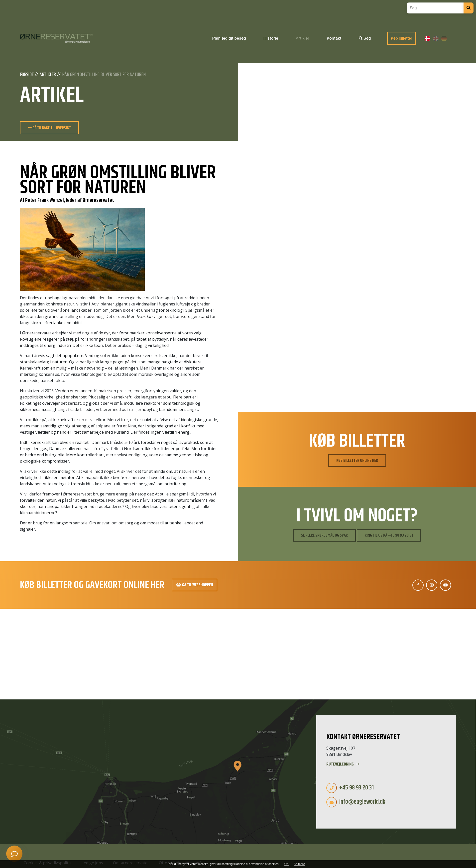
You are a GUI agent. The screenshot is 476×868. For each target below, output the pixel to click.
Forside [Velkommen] (27, 75)
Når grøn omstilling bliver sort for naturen (104, 75)
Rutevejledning (343, 764)
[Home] (56, 38)
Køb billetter (402, 38)
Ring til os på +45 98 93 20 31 (389, 535)
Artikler (48, 75)
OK (287, 864)
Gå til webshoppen (195, 585)
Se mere (299, 864)
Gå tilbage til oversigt (49, 128)
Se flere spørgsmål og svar (324, 535)
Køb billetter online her (357, 461)
